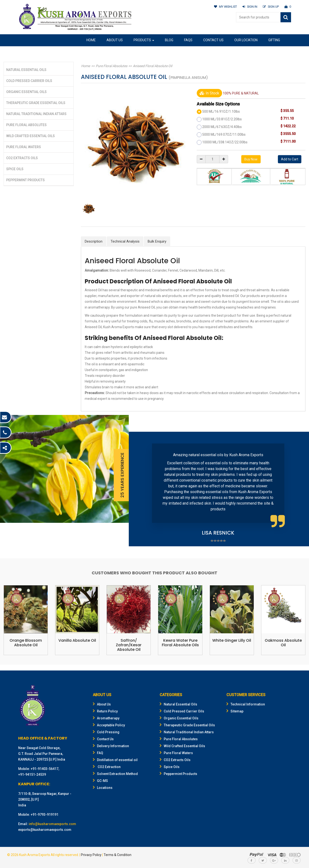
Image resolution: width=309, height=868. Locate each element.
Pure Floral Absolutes (26, 125)
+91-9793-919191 (45, 815)
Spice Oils (15, 169)
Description (94, 241)
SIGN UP (271, 7)
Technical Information (246, 704)
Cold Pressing (106, 732)
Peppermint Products (25, 180)
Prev (140, 489)
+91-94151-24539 (32, 775)
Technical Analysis (125, 241)
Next (298, 489)
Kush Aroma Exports (35, 855)
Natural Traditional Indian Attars (36, 114)
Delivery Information (111, 746)
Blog (169, 40)
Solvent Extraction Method (115, 774)
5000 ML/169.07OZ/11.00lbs (224, 134)
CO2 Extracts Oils (22, 158)
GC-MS (100, 781)
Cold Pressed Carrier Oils (29, 81)
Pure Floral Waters (24, 147)
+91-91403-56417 (45, 769)
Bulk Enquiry (157, 241)
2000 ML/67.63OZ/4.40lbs (222, 127)
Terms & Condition (118, 855)
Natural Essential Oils (26, 70)
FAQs (188, 40)
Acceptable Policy (109, 725)
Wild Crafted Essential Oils (31, 136)
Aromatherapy (106, 718)
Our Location (246, 40)
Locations (103, 788)
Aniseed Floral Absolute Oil (151, 66)
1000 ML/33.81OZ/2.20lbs (222, 119)
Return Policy (105, 711)
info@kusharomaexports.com (52, 824)
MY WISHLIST (224, 7)
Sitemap (235, 711)
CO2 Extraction (107, 767)
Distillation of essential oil (115, 760)
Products (144, 40)
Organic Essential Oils (26, 92)
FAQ (98, 753)
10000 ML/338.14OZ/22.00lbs (225, 142)
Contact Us (213, 40)
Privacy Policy (91, 855)
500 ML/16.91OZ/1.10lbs (221, 111)
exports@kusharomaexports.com (45, 830)
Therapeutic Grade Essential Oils (36, 103)
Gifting (274, 40)
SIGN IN (249, 7)
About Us (115, 40)
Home (91, 40)
